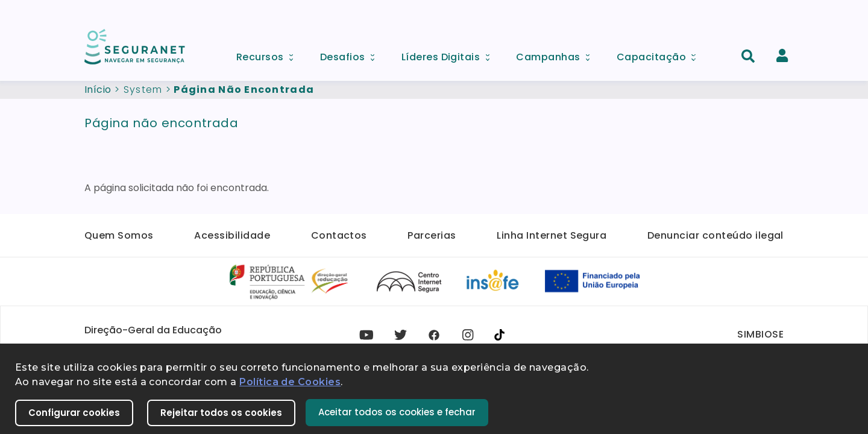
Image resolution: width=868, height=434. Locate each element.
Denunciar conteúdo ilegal (715, 235)
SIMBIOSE (760, 334)
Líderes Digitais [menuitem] (450, 54)
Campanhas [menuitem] (557, 54)
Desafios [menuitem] (351, 54)
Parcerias (432, 235)
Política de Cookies (290, 382)
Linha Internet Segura (552, 235)
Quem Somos (119, 235)
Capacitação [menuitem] (660, 54)
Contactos (339, 235)
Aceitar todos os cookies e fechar (397, 412)
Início (98, 90)
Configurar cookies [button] (74, 413)
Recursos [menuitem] (269, 54)
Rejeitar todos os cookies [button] (221, 413)
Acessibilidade (232, 235)
